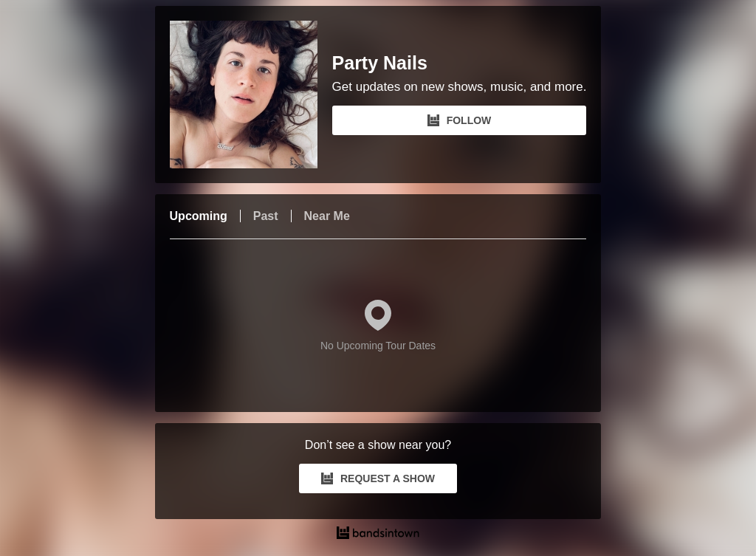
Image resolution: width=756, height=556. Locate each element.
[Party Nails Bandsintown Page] (251, 95)
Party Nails (380, 63)
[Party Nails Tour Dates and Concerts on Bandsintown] (378, 535)
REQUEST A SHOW (378, 478)
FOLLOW (460, 120)
